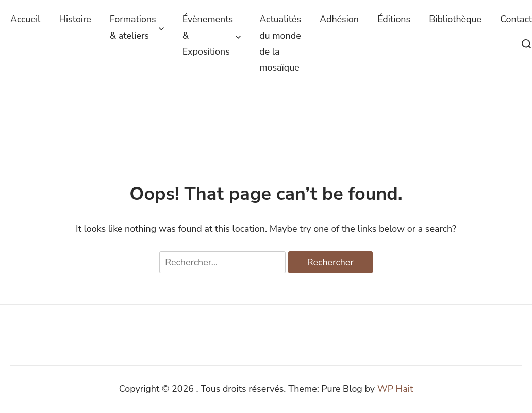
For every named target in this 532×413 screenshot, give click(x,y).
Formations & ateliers (137, 27)
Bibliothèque (455, 19)
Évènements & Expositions (212, 35)
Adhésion (339, 19)
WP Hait (395, 389)
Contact (516, 19)
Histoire (75, 19)
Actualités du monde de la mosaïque (280, 43)
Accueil (25, 19)
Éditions (394, 19)
